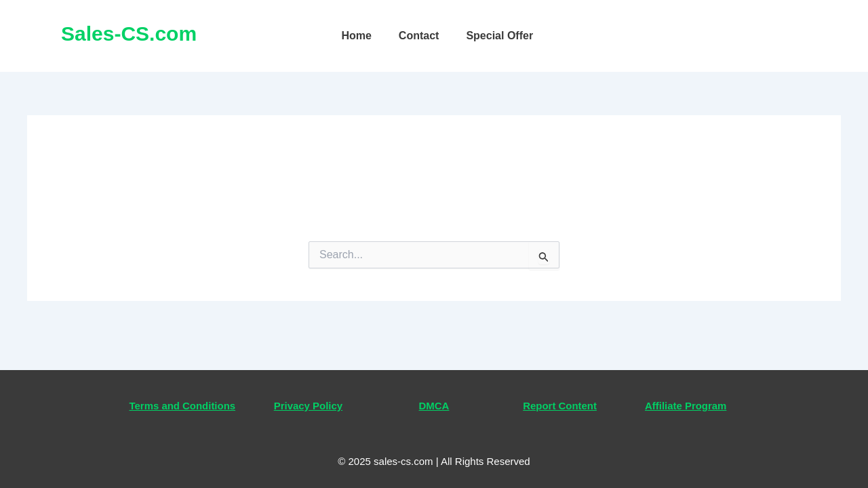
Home (356, 36)
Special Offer (499, 36)
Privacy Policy (308, 388)
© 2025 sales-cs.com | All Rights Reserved (434, 461)
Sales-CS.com (129, 34)
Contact (419, 36)
